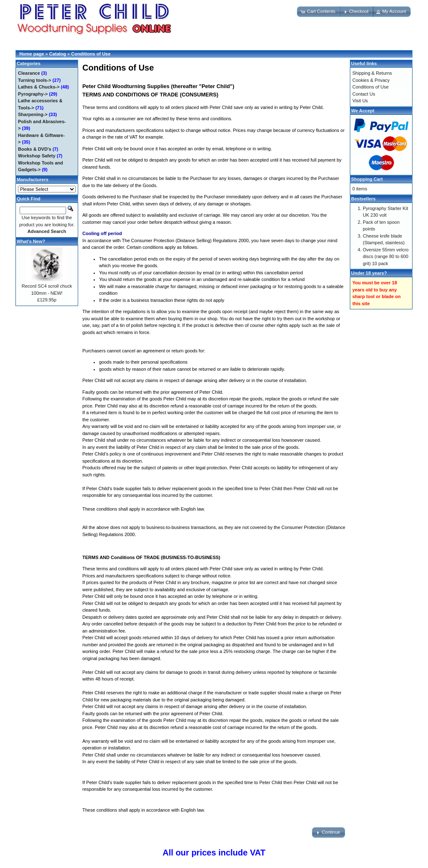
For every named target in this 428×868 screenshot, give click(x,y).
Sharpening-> (33, 114)
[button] (318, 12)
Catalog (58, 54)
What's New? (31, 241)
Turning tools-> (35, 80)
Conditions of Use (91, 54)
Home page (32, 54)
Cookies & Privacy (371, 80)
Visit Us (360, 101)
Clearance (29, 73)
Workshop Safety (37, 156)
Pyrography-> (33, 94)
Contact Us (364, 94)
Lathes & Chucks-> (39, 87)
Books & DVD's (35, 149)
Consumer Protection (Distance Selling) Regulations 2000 (190, 240)
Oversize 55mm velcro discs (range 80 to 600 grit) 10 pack (386, 257)
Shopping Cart (367, 179)
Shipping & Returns (372, 73)
